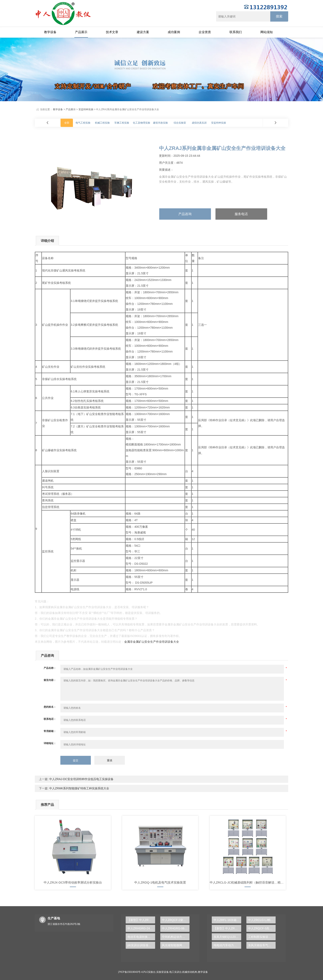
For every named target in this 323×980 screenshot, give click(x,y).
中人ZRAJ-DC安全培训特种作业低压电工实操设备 (81, 779)
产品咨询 (185, 214)
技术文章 (112, 32)
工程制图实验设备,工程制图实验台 (262, 937)
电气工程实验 (83, 123)
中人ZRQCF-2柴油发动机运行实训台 (176, 920)
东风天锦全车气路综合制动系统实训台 (262, 945)
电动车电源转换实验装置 (141, 937)
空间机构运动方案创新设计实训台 (176, 937)
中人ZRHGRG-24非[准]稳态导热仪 (141, 928)
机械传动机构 (190, 972)
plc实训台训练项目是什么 (141, 945)
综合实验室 (180, 123)
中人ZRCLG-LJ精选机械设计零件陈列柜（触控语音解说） (262, 920)
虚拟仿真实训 (199, 123)
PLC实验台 (149, 972)
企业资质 (205, 32)
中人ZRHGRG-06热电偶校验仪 (176, 928)
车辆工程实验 (122, 123)
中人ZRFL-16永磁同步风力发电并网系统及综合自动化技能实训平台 (227, 920)
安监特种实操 (86, 109)
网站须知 (267, 32)
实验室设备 (163, 972)
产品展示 (81, 32)
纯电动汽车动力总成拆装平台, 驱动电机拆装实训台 (227, 945)
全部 (67, 123)
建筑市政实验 (160, 123)
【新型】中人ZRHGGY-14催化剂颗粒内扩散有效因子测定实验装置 (141, 920)
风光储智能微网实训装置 (176, 945)
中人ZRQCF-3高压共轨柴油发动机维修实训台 (262, 928)
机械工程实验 (102, 123)
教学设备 (50, 32)
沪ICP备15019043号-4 (130, 972)
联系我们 (236, 32)
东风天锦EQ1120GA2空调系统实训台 (227, 937)
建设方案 (143, 32)
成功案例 (174, 32)
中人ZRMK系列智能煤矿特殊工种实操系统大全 (79, 788)
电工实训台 (176, 972)
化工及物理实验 (142, 123)
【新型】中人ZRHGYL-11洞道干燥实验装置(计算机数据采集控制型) (227, 928)
